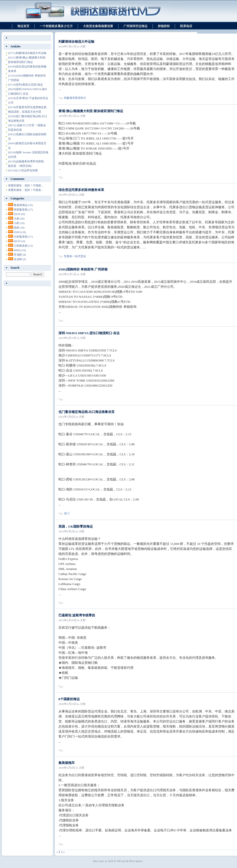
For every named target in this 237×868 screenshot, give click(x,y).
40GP (20, 241)
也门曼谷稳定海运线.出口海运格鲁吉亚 (87, 412)
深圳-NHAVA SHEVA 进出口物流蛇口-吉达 (89, 333)
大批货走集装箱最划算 (98, 26)
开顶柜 (20, 255)
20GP (20, 214)
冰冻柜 (20, 259)
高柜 (19, 228)
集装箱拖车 (67, 763)
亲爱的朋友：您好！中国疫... (26, 185)
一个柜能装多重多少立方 (56, 26)
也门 (67, 513)
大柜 (19, 219)
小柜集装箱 (23, 246)
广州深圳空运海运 (135, 26)
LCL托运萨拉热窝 (23, 170)
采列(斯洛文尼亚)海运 (25, 85)
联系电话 (186, 26)
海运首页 (23, 26)
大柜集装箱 (23, 237)
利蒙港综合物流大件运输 (76, 42)
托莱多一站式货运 (75, 256)
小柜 (19, 223)
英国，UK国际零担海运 (76, 526)
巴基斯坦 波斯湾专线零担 (77, 615)
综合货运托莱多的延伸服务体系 (81, 190)
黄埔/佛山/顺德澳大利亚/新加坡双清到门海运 (91, 111)
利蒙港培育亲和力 (75, 98)
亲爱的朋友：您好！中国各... (26, 190)
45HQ (20, 232)
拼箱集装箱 (23, 209)
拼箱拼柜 (164, 26)
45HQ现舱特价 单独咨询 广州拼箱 (83, 269)
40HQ (20, 250)
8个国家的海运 (69, 699)
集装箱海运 (23, 205)
